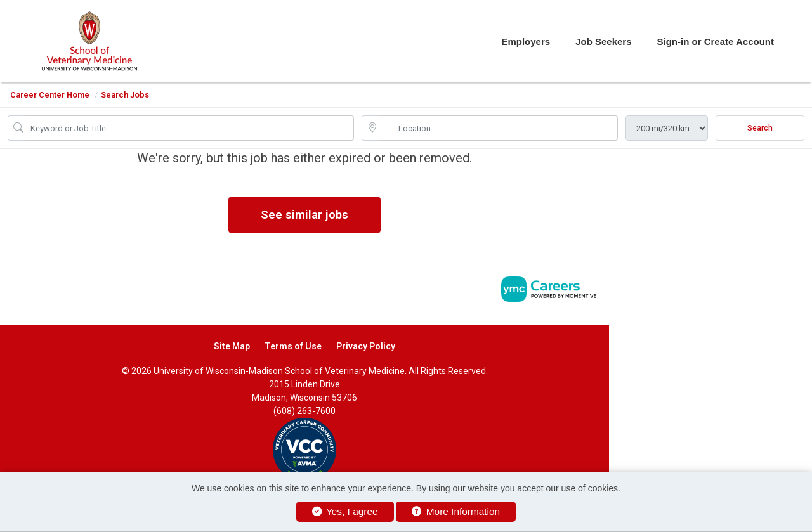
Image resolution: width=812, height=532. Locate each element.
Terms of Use (293, 346)
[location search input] (499, 128)
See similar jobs (304, 215)
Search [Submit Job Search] (760, 128)
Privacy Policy (366, 346)
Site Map (232, 346)
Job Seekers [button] (603, 42)
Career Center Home (50, 95)
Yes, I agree (345, 511)
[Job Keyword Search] (190, 128)
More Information (456, 511)
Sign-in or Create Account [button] (716, 42)
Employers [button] (526, 42)
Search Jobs (125, 95)
